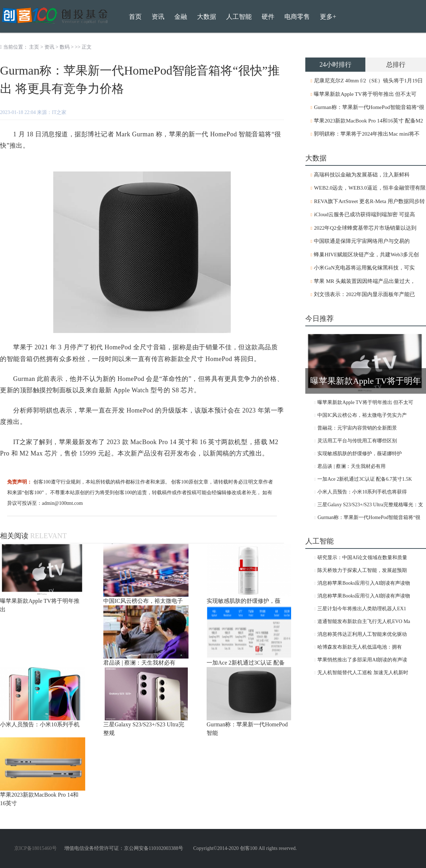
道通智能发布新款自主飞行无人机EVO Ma (364, 621)
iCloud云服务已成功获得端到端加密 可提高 (364, 214)
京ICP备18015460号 (35, 848)
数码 (65, 47)
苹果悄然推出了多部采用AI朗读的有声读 (362, 660)
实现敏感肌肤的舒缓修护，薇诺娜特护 (360, 454)
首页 (135, 17)
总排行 (396, 65)
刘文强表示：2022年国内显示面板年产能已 (364, 294)
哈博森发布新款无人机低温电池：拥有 (360, 647)
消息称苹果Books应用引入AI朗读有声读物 (364, 583)
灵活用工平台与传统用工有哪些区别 (357, 441)
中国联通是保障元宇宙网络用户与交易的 (362, 241)
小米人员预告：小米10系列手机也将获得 (362, 492)
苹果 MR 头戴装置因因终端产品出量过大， (365, 281)
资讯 (49, 47)
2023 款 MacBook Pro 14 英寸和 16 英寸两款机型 (177, 442)
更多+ (328, 17)
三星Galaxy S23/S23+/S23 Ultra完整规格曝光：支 (370, 505)
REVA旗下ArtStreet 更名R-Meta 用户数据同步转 (369, 201)
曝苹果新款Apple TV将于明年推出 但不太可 (365, 94)
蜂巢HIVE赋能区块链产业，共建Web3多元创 (366, 255)
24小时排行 (335, 65)
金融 (181, 17)
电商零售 (297, 17)
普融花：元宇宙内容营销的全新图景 (357, 428)
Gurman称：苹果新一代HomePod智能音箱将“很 (369, 107)
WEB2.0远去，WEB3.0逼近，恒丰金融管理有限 (370, 188)
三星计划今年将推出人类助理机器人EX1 (362, 609)
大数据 (207, 17)
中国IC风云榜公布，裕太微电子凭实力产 (362, 415)
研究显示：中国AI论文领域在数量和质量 (362, 558)
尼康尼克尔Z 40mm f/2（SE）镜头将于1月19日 (368, 81)
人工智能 (239, 17)
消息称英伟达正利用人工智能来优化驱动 (362, 634)
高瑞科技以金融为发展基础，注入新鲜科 (362, 175)
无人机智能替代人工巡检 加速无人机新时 (363, 673)
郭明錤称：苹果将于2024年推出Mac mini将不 (367, 134)
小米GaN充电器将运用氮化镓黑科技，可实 (364, 268)
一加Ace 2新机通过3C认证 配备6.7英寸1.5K (365, 479)
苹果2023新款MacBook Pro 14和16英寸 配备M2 (368, 121)
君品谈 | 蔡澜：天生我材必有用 (351, 466)
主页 (34, 47)
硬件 (268, 17)
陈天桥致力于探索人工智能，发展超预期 (362, 570)
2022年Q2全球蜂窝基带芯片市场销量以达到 (365, 228)
